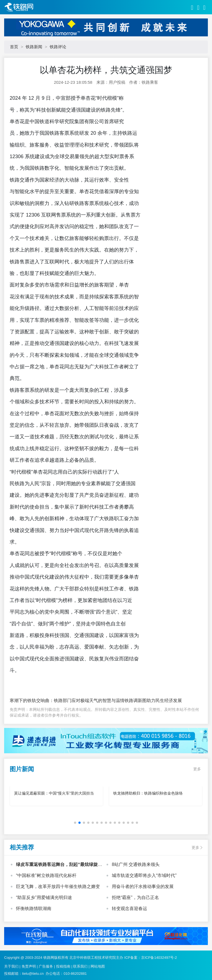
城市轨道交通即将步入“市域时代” (144, 875)
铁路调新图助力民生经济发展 (153, 700)
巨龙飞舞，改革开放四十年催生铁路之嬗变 (58, 886)
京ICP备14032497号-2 (159, 958)
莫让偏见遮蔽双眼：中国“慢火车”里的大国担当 (54, 793)
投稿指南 (63, 966)
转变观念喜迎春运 (129, 909)
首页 (14, 47)
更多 (197, 769)
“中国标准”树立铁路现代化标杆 (46, 875)
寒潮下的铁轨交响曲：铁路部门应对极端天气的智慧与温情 (67, 700)
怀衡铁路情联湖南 (34, 909)
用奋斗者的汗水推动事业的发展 (143, 886)
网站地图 (98, 966)
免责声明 (29, 966)
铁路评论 (58, 47)
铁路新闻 (34, 47)
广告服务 (46, 966)
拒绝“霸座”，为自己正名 (135, 897)
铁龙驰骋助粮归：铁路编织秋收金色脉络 (148, 793)
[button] (75, 823)
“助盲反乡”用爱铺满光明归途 (44, 897)
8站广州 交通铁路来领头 (136, 864)
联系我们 (80, 966)
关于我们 (11, 966)
